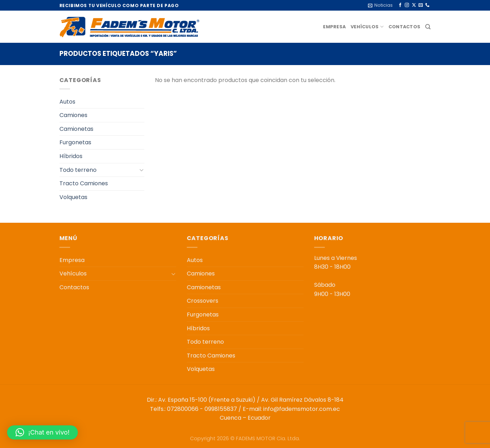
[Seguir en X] (414, 5)
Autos (67, 102)
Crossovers (203, 301)
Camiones (73, 115)
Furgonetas (75, 142)
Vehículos (367, 27)
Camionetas (76, 129)
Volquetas (73, 197)
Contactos (404, 27)
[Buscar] (428, 27)
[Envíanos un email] (421, 5)
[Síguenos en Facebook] (400, 5)
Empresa (334, 27)
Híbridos (71, 156)
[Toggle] (142, 170)
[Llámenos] (427, 5)
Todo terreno (78, 170)
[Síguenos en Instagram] (407, 5)
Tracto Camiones (84, 183)
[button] (42, 432)
